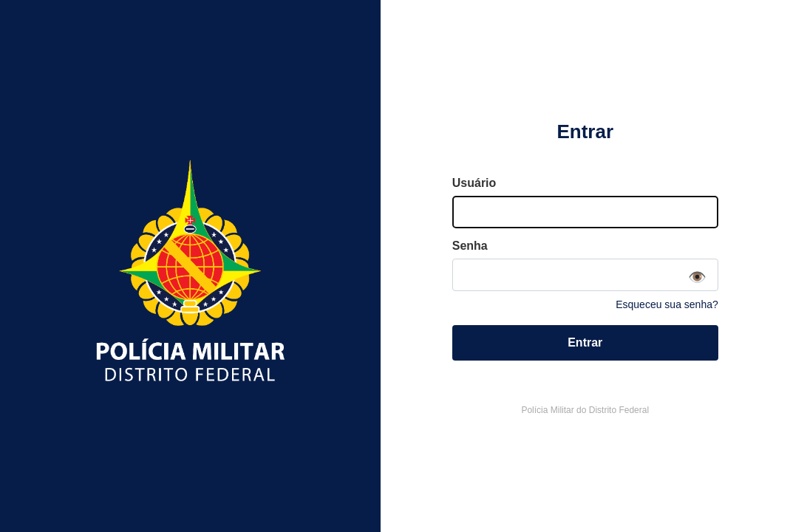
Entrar (585, 342)
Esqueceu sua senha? (667, 304)
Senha (470, 246)
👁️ (697, 277)
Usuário (474, 183)
